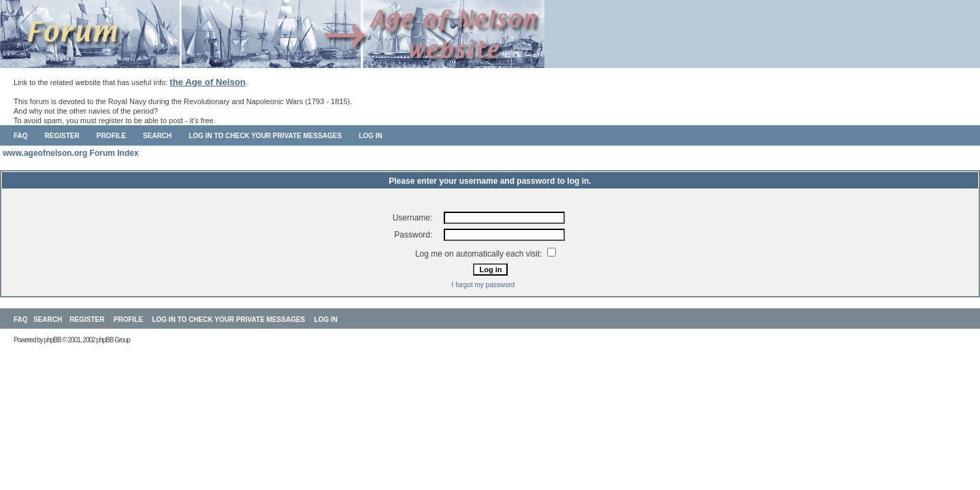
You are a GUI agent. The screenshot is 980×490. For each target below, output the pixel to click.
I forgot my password (484, 285)
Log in (370, 136)
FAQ (21, 136)
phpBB (53, 340)
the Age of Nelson (208, 82)
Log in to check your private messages (265, 136)
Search (157, 136)
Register (62, 136)
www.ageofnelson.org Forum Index (71, 153)
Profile (111, 136)
